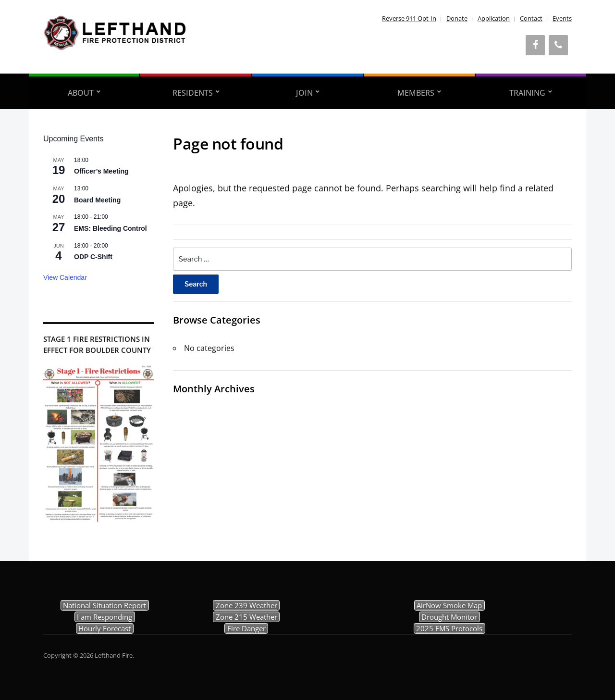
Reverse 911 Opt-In (409, 18)
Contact (531, 18)
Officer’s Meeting (101, 171)
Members (416, 93)
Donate (457, 18)
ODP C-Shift (93, 257)
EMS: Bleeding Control (111, 228)
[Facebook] (535, 45)
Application (494, 18)
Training (527, 93)
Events (562, 18)
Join (304, 93)
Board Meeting (97, 200)
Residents (193, 93)
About (81, 93)
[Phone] (558, 45)
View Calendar (65, 277)
